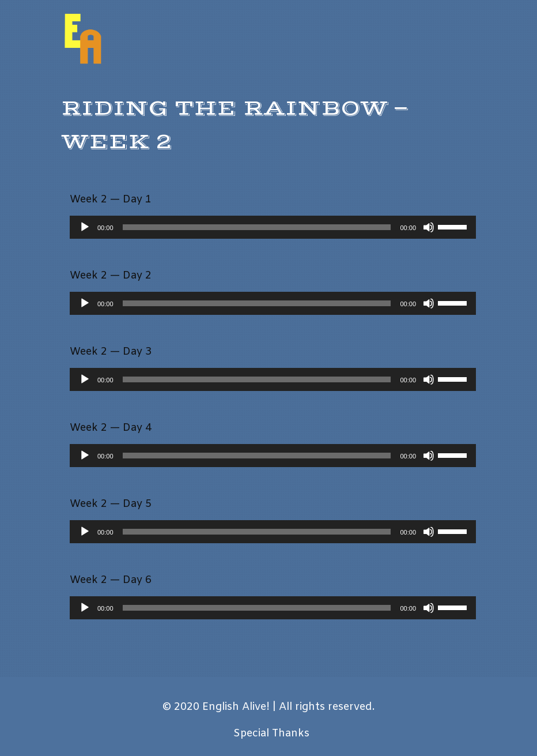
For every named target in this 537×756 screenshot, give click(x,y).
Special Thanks (271, 734)
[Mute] (429, 227)
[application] (273, 227)
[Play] (85, 227)
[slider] (257, 227)
